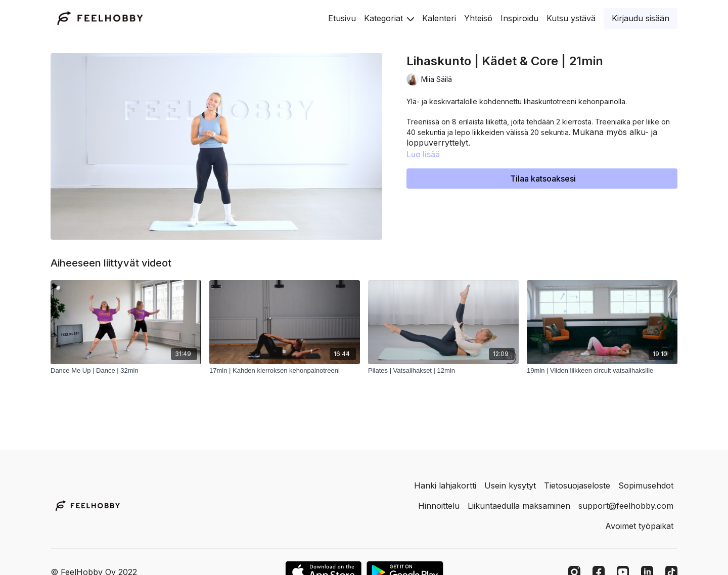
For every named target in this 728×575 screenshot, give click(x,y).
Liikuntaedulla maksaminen (519, 506)
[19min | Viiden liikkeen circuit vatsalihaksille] (602, 371)
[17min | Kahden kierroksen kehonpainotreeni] (285, 371)
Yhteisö (478, 18)
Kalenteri (439, 18)
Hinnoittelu (439, 506)
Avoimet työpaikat (639, 526)
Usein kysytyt (510, 485)
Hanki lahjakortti (445, 485)
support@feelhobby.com (626, 506)
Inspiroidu (519, 18)
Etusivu (342, 18)
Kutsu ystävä (571, 18)
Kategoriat (389, 18)
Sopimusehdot (646, 485)
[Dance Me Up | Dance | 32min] (126, 371)
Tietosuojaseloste (577, 485)
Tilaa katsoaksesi (543, 179)
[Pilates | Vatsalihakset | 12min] (443, 371)
